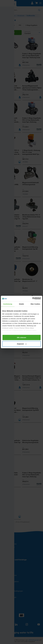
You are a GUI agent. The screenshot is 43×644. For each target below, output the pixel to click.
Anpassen (22, 344)
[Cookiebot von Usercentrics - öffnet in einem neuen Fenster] (32, 299)
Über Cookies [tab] (35, 304)
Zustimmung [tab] (8, 304)
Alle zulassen (21, 337)
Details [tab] (22, 304)
